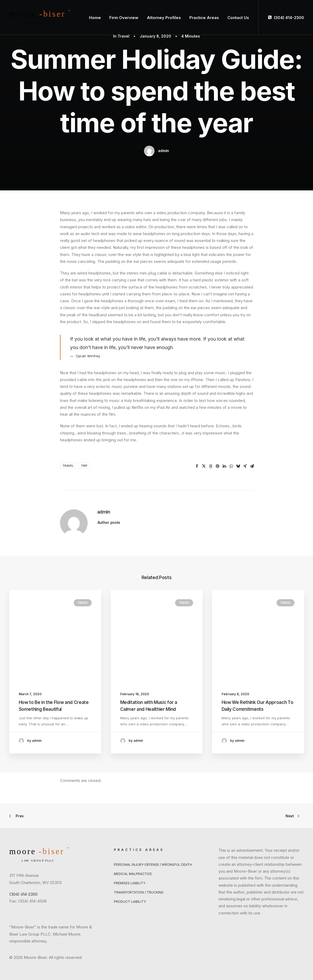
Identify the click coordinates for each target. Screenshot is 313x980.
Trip (84, 466)
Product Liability (130, 902)
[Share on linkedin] (225, 466)
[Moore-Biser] (40, 17)
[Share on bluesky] (238, 466)
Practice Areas (204, 18)
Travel (123, 36)
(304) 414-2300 (289, 18)
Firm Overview (124, 18)
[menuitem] (95, 17)
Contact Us (238, 18)
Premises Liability (130, 883)
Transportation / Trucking (139, 892)
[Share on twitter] (204, 466)
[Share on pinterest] (218, 466)
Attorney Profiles (164, 18)
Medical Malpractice (133, 874)
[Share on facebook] (197, 466)
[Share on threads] (211, 466)
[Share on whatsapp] (231, 466)
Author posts (109, 522)
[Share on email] (252, 466)
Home (95, 18)
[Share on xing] (245, 466)
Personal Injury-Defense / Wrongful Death (153, 865)
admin (163, 151)
